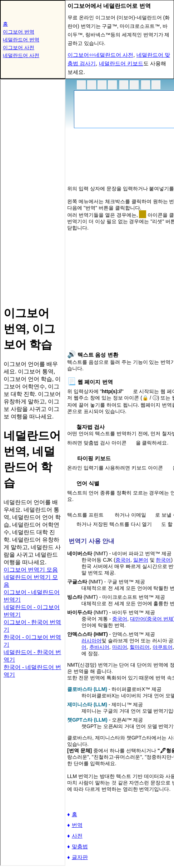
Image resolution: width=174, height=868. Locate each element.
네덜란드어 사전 (21, 55)
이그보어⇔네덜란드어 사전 (100, 55)
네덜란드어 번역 (21, 40)
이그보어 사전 (19, 47)
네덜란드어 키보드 (121, 63)
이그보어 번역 (19, 32)
